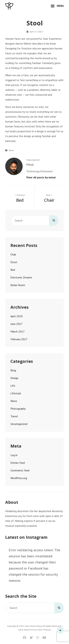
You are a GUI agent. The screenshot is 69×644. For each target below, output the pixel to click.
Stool (14, 262)
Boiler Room (18, 285)
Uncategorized (19, 424)
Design (14, 378)
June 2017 (16, 324)
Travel (14, 416)
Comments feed (20, 470)
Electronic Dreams (21, 277)
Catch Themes (44, 630)
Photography (18, 409)
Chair (13, 254)
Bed (13, 270)
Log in (14, 455)
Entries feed (18, 463)
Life (13, 386)
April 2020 (17, 316)
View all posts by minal (41, 177)
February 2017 (19, 339)
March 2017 (18, 331)
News (11, 150)
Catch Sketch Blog (33, 626)
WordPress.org (19, 478)
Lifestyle (16, 393)
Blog (13, 370)
